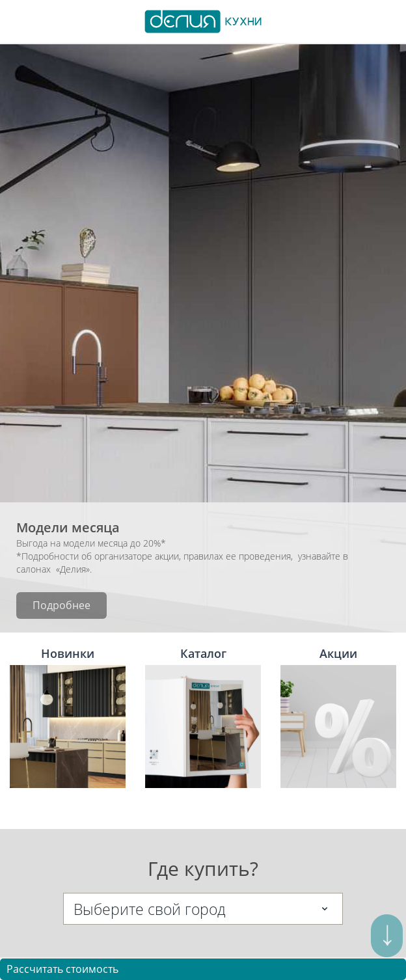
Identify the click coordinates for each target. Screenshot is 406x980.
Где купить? (203, 868)
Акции (338, 717)
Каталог (203, 717)
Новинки (68, 717)
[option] (203, 338)
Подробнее (61, 605)
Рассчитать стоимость (62, 969)
